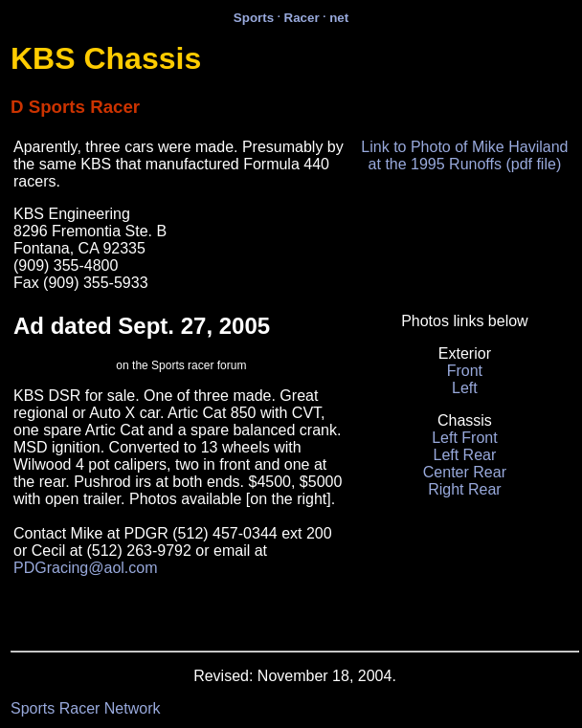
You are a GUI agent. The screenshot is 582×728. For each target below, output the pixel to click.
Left (465, 388)
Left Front (464, 438)
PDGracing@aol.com (86, 568)
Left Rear (464, 455)
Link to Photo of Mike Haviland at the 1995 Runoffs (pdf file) (464, 155)
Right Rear (464, 489)
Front (465, 371)
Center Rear (465, 472)
